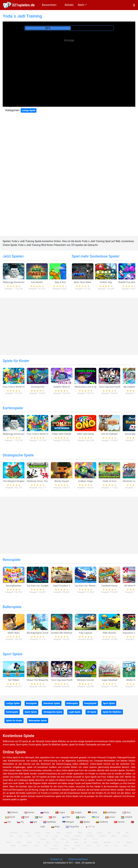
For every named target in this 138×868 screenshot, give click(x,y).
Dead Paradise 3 (62, 586)
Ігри (96, 817)
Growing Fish (38, 387)
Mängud (68, 822)
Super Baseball (109, 680)
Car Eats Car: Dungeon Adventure (44, 586)
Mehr (81, 5)
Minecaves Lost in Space (88, 387)
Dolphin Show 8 (62, 387)
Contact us (56, 859)
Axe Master (37, 282)
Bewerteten (49, 5)
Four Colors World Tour (15, 387)
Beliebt (69, 5)
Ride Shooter (109, 633)
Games (13, 812)
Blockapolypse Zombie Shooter (43, 633)
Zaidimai (102, 822)
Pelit (66, 817)
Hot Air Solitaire (110, 434)
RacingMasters (14, 586)
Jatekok (127, 817)
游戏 (73, 849)
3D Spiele (92, 712)
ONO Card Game (86, 434)
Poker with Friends (62, 434)
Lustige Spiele (29, 110)
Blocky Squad (62, 481)
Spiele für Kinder (16, 361)
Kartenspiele (13, 408)
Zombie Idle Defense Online (65, 633)
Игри (56, 827)
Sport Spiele (12, 654)
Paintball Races (110, 586)
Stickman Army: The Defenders (43, 481)
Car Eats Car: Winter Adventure (91, 586)
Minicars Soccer (85, 680)
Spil (53, 817)
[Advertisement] (69, 68)
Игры (45, 812)
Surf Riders (14, 680)
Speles (85, 822)
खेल (65, 849)
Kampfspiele (90, 703)
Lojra (116, 846)
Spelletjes (110, 812)
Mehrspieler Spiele (38, 721)
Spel (39, 817)
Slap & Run (60, 282)
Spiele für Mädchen (112, 712)
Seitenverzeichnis (78, 859)
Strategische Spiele (18, 455)
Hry (21, 822)
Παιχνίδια (73, 827)
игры (30, 836)
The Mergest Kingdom (14, 481)
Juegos (77, 812)
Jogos (60, 812)
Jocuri (110, 817)
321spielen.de (23, 5)
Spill (25, 817)
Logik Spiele (75, 712)
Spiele (93, 812)
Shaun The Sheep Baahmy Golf (43, 680)
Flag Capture (85, 633)
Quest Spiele (31, 712)
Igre (34, 822)
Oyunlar (120, 822)
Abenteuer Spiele (52, 703)
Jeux (127, 812)
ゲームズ (84, 849)
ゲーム (90, 827)
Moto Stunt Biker (83, 282)
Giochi (11, 817)
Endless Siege (86, 481)
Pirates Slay (106, 282)
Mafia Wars (14, 633)
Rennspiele (12, 560)
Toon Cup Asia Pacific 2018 (113, 387)
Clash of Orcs (110, 481)
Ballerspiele (12, 607)
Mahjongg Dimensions (14, 282)
